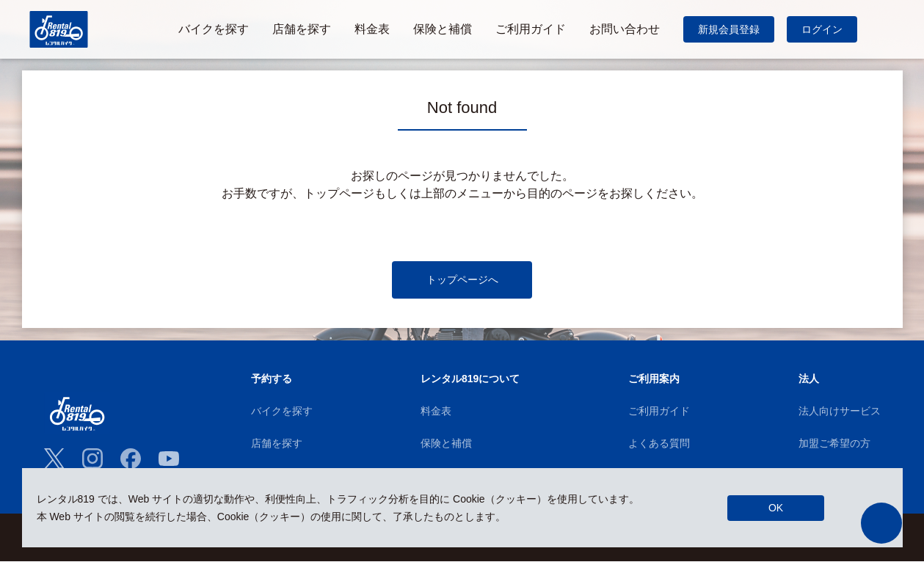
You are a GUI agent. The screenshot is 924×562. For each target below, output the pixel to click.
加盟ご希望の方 (834, 444)
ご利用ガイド (659, 412)
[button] (881, 523)
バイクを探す (282, 412)
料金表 (436, 412)
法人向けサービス (840, 412)
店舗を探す (277, 444)
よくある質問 (659, 444)
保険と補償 (446, 444)
